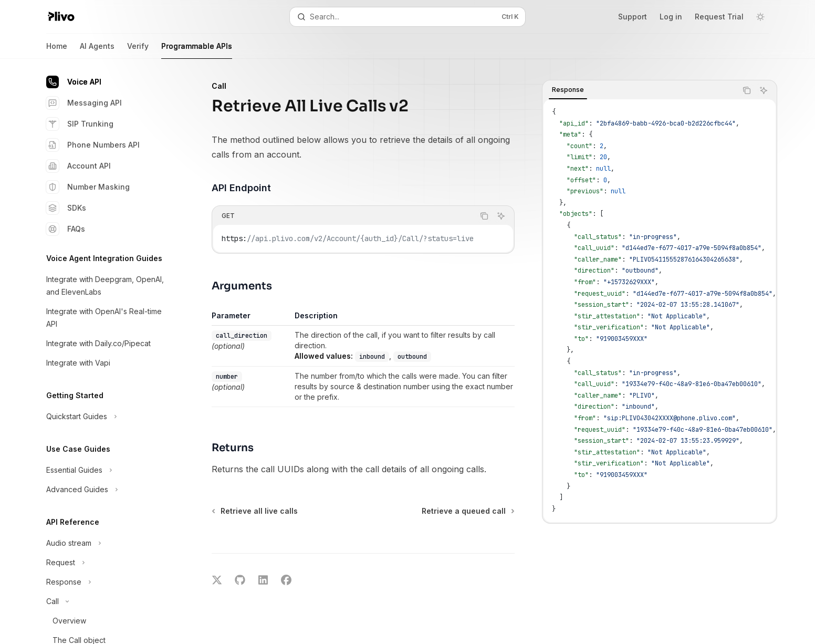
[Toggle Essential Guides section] (105, 470)
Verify (138, 50)
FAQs (66, 229)
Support (633, 17)
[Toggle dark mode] (760, 17)
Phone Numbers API (93, 145)
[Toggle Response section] (105, 582)
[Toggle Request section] (105, 563)
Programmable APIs (197, 50)
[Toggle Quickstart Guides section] (105, 417)
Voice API (74, 82)
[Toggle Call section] (105, 601)
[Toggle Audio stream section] (105, 543)
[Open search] (407, 17)
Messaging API (84, 103)
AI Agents (97, 50)
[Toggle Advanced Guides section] (105, 490)
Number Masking (88, 187)
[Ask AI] (764, 90)
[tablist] (640, 90)
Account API (79, 166)
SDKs (66, 208)
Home (57, 50)
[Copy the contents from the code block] (747, 90)
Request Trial (719, 17)
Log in (671, 17)
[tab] (568, 90)
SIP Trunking (80, 124)
